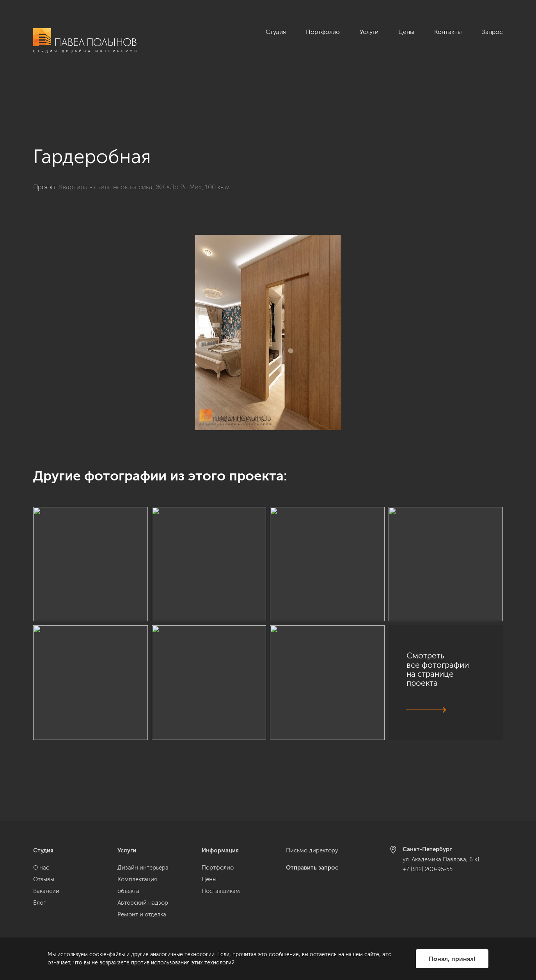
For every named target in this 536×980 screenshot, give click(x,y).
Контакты (448, 32)
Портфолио (323, 32)
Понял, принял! (452, 959)
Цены (406, 32)
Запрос (492, 32)
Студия (276, 32)
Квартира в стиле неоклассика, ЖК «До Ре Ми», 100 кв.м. (145, 144)
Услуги (369, 32)
